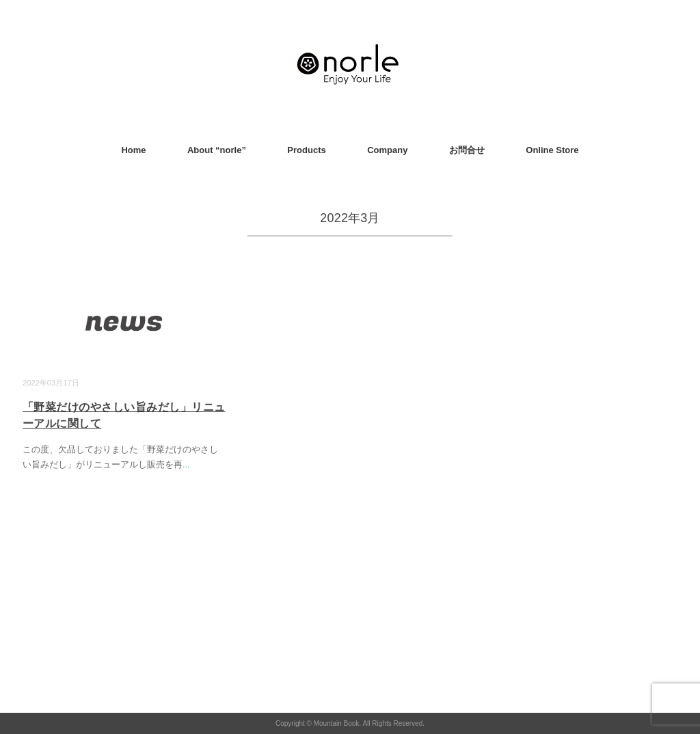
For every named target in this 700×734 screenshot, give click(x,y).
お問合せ (467, 150)
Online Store (552, 150)
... (186, 464)
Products (306, 150)
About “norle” (217, 150)
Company (387, 150)
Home (133, 150)
